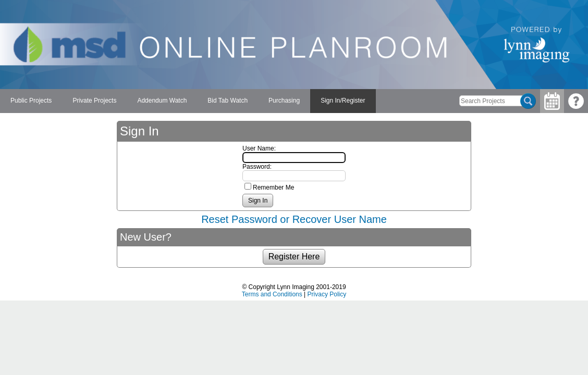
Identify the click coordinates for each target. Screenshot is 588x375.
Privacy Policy (327, 294)
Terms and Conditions (272, 294)
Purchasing (284, 101)
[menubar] (188, 101)
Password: (257, 167)
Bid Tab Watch (228, 101)
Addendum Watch (162, 101)
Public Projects (31, 101)
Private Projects (94, 101)
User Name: (259, 148)
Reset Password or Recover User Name (294, 219)
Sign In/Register (343, 101)
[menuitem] (31, 101)
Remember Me (273, 187)
